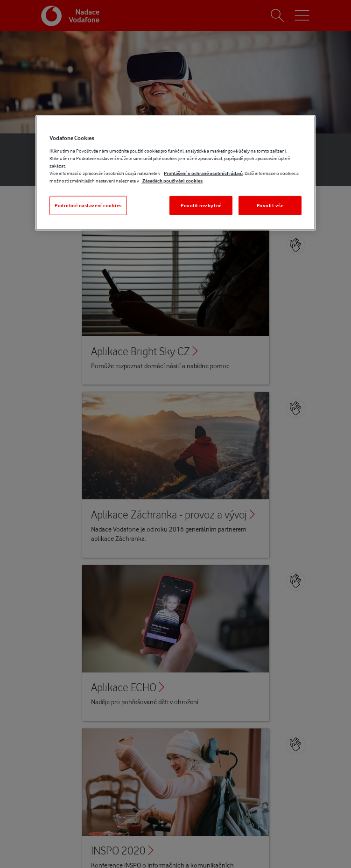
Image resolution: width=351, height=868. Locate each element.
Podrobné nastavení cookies (88, 205)
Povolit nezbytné (201, 205)
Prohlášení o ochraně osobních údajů (203, 173)
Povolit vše (270, 205)
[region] (175, 173)
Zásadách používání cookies (172, 181)
